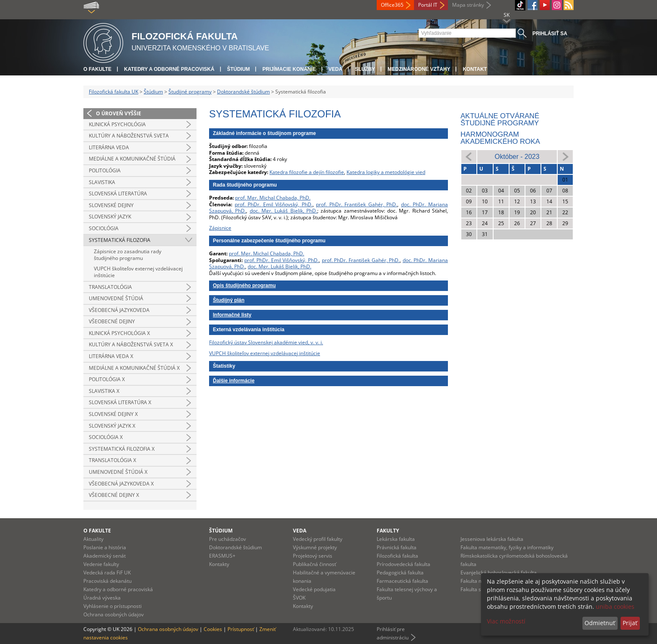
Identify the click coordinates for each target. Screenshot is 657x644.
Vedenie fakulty (101, 564)
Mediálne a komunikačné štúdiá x (134, 368)
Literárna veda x (111, 356)
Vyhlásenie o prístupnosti (113, 606)
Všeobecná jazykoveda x (121, 484)
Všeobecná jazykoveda (119, 310)
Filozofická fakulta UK (114, 92)
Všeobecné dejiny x (114, 495)
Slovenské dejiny (111, 205)
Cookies (213, 629)
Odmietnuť (600, 623)
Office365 (392, 5)
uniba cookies (615, 606)
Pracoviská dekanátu (107, 581)
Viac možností (506, 621)
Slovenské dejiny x (113, 414)
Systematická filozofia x (122, 449)
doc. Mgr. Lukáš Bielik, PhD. (283, 211)
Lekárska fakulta (396, 539)
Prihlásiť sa (550, 34)
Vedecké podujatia (314, 589)
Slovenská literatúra (118, 193)
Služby (365, 69)
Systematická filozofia (120, 240)
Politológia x (107, 379)
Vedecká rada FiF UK (107, 573)
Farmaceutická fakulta (402, 581)
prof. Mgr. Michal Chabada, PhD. (273, 198)
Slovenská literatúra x (120, 402)
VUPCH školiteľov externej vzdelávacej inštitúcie (138, 272)
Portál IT (428, 5)
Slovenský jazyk (110, 217)
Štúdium (239, 69)
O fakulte (97, 69)
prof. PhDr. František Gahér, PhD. (357, 204)
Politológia (105, 170)
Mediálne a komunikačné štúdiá (132, 159)
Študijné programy (190, 92)
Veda (335, 69)
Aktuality (93, 539)
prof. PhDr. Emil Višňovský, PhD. (274, 204)
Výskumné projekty (315, 547)
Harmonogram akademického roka (500, 138)
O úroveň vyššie (119, 113)
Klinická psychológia (117, 124)
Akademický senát (105, 556)
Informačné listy (232, 315)
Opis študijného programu (244, 286)
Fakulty (388, 531)
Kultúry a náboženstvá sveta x (131, 344)
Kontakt (475, 69)
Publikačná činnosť (314, 564)
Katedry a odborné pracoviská (169, 69)
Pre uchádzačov (228, 539)
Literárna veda (109, 147)
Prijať (630, 623)
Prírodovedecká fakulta (404, 564)
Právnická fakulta (397, 547)
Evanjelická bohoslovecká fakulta (499, 573)
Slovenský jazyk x (112, 426)
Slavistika (102, 182)
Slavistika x (104, 391)
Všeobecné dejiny (112, 321)
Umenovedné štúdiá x (118, 472)
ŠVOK (299, 598)
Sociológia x (106, 437)
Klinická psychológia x (119, 333)
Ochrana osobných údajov (114, 614)
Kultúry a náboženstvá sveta (129, 136)
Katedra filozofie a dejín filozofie (307, 172)
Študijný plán (229, 300)
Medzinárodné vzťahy (419, 69)
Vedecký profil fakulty (318, 539)
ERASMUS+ (222, 556)
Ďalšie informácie (234, 381)
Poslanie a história (105, 547)
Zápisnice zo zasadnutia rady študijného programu (128, 255)
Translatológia (110, 287)
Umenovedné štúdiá (116, 298)
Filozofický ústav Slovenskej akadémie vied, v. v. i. (266, 342)
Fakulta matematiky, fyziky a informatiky (507, 547)
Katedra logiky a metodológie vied (386, 172)
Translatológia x (113, 460)
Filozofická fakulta (397, 556)
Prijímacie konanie (289, 69)
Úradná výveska (102, 598)
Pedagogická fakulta (400, 573)
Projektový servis (313, 556)
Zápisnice (220, 228)
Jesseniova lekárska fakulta (492, 539)
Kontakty (219, 564)
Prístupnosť (241, 629)
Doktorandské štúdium (243, 92)
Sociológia (104, 228)
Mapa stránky (468, 5)
